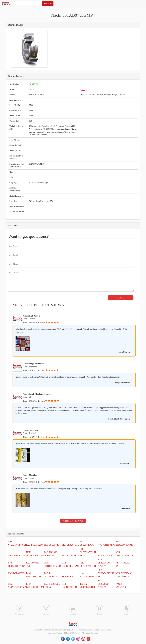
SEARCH (48, 3)
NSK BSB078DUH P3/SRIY (104, 584)
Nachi (31, 89)
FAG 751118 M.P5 (106, 545)
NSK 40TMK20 (105, 555)
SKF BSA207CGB (71, 545)
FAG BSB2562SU (35, 545)
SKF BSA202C (69, 576)
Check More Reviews (73, 521)
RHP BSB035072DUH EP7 (88, 552)
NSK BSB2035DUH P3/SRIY (105, 563)
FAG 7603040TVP (71, 555)
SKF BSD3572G (52, 545)
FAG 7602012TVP (17, 555)
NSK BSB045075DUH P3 (106, 573)
